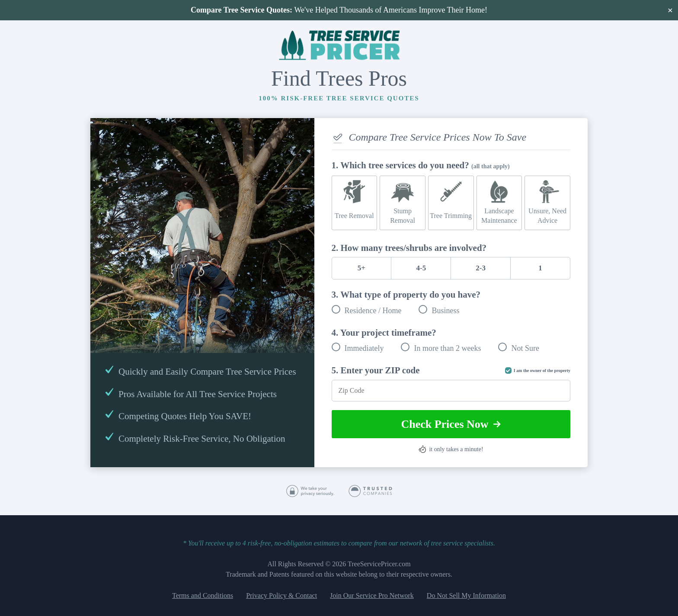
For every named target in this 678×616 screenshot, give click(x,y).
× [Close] (670, 10)
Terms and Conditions (203, 595)
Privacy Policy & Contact (281, 595)
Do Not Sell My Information (466, 595)
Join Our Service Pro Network (372, 595)
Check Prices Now (451, 424)
